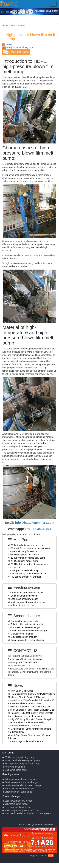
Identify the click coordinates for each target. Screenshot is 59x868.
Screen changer (11, 796)
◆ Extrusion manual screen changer (20, 779)
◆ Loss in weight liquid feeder (17, 807)
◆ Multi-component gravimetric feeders (21, 810)
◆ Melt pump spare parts (14, 770)
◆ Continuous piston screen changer (20, 782)
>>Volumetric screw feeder (21, 605)
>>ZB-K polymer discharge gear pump (27, 558)
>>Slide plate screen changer (22, 637)
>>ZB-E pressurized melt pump (23, 570)
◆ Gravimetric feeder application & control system (27, 813)
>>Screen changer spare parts (23, 621)
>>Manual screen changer (21, 634)
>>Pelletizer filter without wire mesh (25, 624)
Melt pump (8, 753)
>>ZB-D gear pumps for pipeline (24, 555)
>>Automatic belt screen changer (24, 627)
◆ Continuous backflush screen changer (22, 785)
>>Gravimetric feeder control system (26, 593)
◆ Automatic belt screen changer (18, 789)
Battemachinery (46, 833)
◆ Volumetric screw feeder (15, 804)
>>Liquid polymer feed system (23, 596)
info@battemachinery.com (35, 523)
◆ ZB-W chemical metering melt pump (21, 760)
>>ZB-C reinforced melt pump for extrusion (29, 548)
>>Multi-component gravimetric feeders (27, 602)
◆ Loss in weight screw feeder (17, 801)
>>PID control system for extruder (24, 577)
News (22, 26)
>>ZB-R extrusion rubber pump (23, 561)
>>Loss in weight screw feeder (23, 599)
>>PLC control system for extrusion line (27, 574)
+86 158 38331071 (38, 529)
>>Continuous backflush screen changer (28, 631)
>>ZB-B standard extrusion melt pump (27, 545)
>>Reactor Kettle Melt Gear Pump (25, 726)
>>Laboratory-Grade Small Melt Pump (27, 741)
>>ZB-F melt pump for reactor (22, 551)
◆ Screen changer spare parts (17, 792)
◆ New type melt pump (14, 767)
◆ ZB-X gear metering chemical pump (21, 764)
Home (14, 26)
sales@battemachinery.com (19, 47)
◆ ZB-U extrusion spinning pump (18, 757)
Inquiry (9, 44)
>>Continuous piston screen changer (26, 640)
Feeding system (11, 774)
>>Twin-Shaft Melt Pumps (21, 691)
